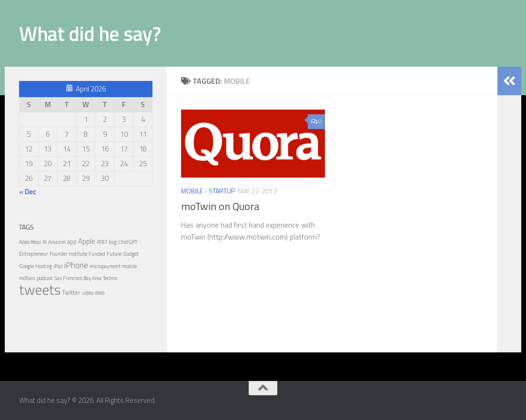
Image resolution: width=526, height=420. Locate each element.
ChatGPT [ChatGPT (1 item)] (128, 242)
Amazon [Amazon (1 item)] (57, 242)
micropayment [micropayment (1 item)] (105, 266)
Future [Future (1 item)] (114, 254)
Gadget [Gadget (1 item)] (131, 254)
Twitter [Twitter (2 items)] (71, 292)
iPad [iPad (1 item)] (58, 266)
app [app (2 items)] (72, 241)
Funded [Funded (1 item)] (97, 254)
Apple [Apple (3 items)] (87, 241)
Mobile (192, 191)
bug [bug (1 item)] (113, 242)
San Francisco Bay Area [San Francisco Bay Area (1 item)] (78, 278)
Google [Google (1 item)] (26, 266)
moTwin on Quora (220, 206)
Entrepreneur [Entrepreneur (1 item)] (34, 254)
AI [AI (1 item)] (45, 242)
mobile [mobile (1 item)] (129, 266)
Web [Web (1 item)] (100, 293)
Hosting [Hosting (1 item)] (44, 266)
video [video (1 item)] (88, 293)
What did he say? (90, 33)
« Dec (28, 192)
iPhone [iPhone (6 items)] (76, 265)
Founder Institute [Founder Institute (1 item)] (68, 254)
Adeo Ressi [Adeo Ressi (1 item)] (30, 242)
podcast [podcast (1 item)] (45, 278)
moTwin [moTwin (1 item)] (27, 278)
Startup (222, 191)
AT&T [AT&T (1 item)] (102, 242)
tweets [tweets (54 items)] (40, 290)
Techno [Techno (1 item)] (110, 278)
